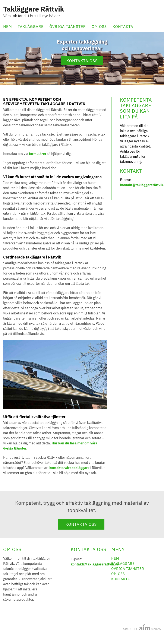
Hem (8, 27)
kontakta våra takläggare (69, 468)
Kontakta (123, 27)
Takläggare (31, 27)
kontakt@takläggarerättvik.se (95, 564)
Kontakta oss (82, 61)
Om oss (99, 27)
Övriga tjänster (68, 27)
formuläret (38, 154)
